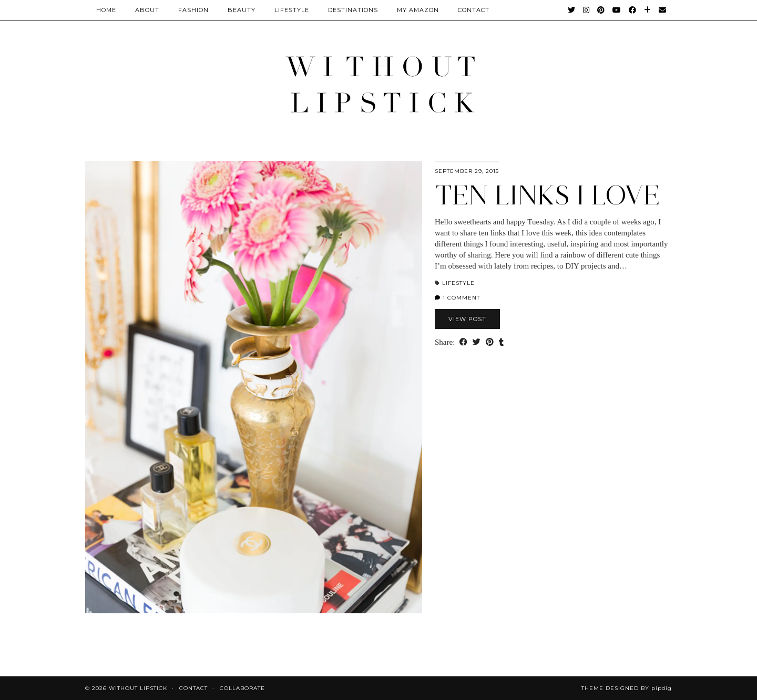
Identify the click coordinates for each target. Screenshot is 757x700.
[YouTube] (617, 10)
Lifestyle (292, 10)
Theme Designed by (627, 688)
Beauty (242, 10)
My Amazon (418, 10)
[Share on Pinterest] (490, 342)
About (147, 10)
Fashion (193, 10)
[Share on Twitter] (477, 342)
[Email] (663, 10)
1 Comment (457, 298)
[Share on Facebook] (463, 342)
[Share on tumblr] (501, 342)
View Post (467, 319)
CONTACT (474, 10)
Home (106, 10)
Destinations (353, 10)
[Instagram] (586, 10)
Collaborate (242, 688)
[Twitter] (572, 10)
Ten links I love (548, 195)
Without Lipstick (138, 688)
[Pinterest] (601, 10)
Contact (193, 688)
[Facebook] (633, 10)
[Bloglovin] (648, 10)
